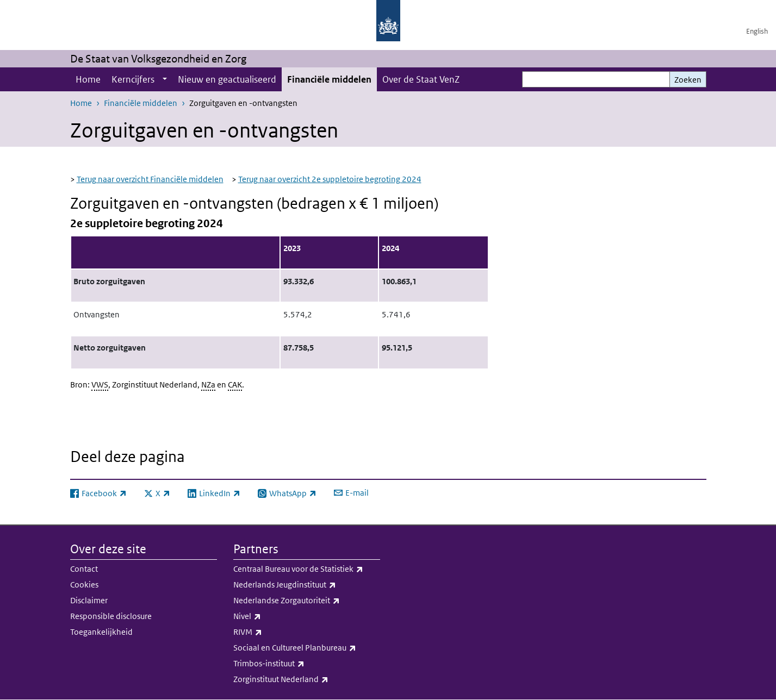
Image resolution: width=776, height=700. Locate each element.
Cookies (84, 585)
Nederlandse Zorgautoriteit (307, 601)
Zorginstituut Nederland (307, 679)
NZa (208, 385)
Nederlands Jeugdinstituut (307, 585)
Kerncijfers (133, 79)
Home (88, 79)
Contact (84, 569)
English (757, 31)
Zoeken (688, 80)
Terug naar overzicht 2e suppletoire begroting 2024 (330, 179)
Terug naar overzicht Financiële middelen (150, 179)
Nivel (307, 616)
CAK (235, 385)
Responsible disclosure (111, 616)
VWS (100, 385)
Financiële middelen (329, 79)
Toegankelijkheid (101, 632)
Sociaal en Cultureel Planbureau (307, 648)
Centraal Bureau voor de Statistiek (307, 569)
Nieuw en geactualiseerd (227, 79)
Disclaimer (89, 600)
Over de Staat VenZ (421, 79)
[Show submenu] (165, 79)
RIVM (307, 632)
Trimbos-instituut (307, 664)
